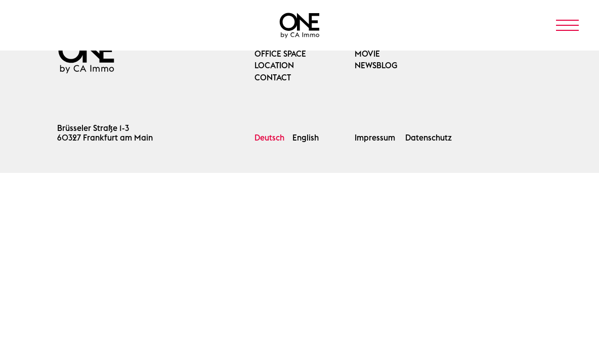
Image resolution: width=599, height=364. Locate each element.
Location (274, 65)
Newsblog (376, 65)
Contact (273, 78)
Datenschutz (429, 138)
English (306, 138)
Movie (367, 54)
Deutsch (269, 138)
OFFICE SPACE (280, 54)
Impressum (375, 138)
